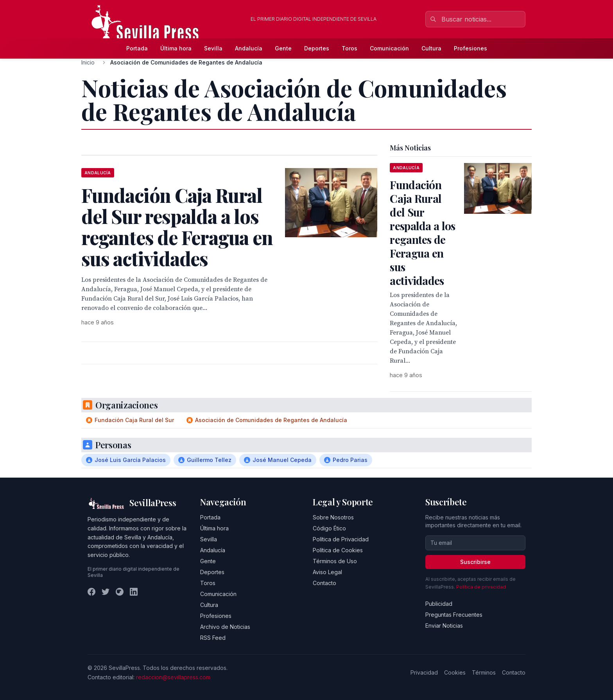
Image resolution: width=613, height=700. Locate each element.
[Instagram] (120, 592)
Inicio (88, 62)
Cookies (455, 672)
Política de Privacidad (341, 539)
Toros (350, 48)
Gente (283, 48)
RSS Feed (213, 638)
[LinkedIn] (134, 592)
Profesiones (471, 48)
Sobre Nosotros (333, 517)
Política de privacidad (481, 587)
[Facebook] (91, 592)
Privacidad (424, 672)
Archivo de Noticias (225, 627)
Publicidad (439, 604)
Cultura (431, 48)
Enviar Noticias (444, 626)
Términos (484, 672)
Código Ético (329, 528)
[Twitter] (106, 592)
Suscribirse (475, 562)
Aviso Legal (327, 572)
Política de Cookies (338, 550)
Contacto (324, 583)
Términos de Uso (335, 561)
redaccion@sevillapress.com (173, 677)
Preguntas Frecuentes (454, 615)
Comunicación (389, 48)
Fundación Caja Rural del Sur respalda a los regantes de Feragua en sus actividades (422, 233)
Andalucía (249, 48)
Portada (137, 48)
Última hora (176, 48)
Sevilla (213, 48)
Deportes (317, 48)
